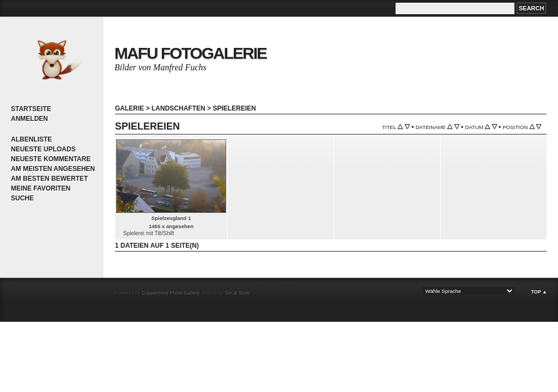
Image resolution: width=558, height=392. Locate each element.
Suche (22, 198)
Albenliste (31, 139)
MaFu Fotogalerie (190, 53)
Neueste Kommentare (51, 159)
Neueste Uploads (43, 149)
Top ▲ (539, 292)
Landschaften (178, 108)
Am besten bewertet (49, 179)
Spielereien (234, 108)
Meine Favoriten (41, 188)
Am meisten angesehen (53, 169)
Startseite (31, 109)
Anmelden (29, 119)
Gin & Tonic (238, 293)
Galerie (129, 108)
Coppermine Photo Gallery (170, 293)
